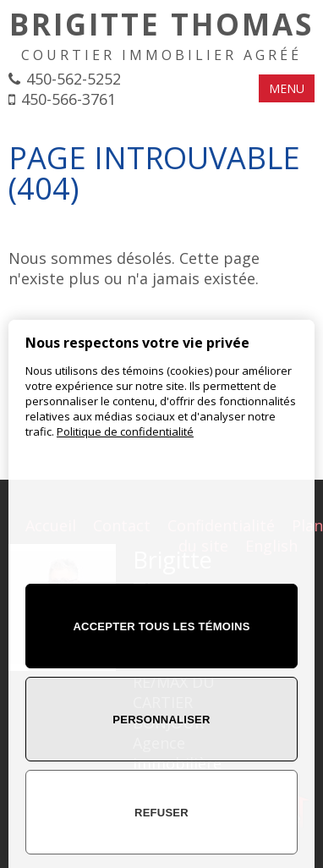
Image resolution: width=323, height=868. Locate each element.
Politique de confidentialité (125, 431)
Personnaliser (161, 720)
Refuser (161, 813)
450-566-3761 (68, 99)
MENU (287, 88)
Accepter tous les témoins (161, 626)
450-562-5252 (74, 79)
